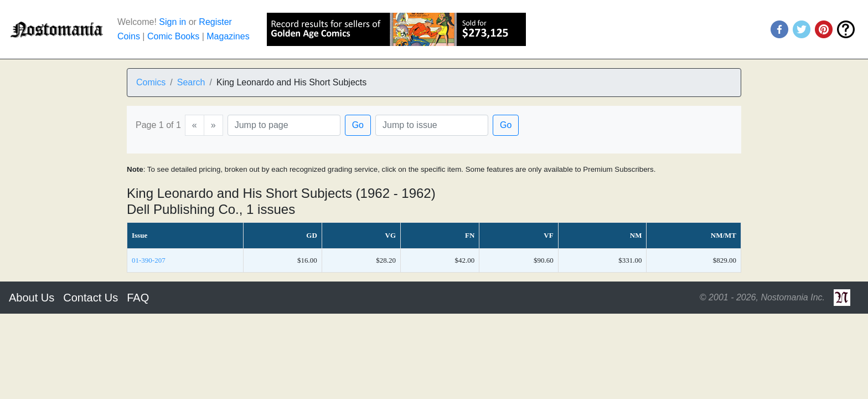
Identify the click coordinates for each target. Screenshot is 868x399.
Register (215, 22)
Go (358, 125)
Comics (151, 82)
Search (191, 82)
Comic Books (173, 36)
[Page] (284, 125)
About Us (32, 298)
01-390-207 (149, 260)
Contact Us (91, 298)
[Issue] (432, 125)
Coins (129, 36)
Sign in (172, 22)
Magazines (228, 36)
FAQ (138, 298)
